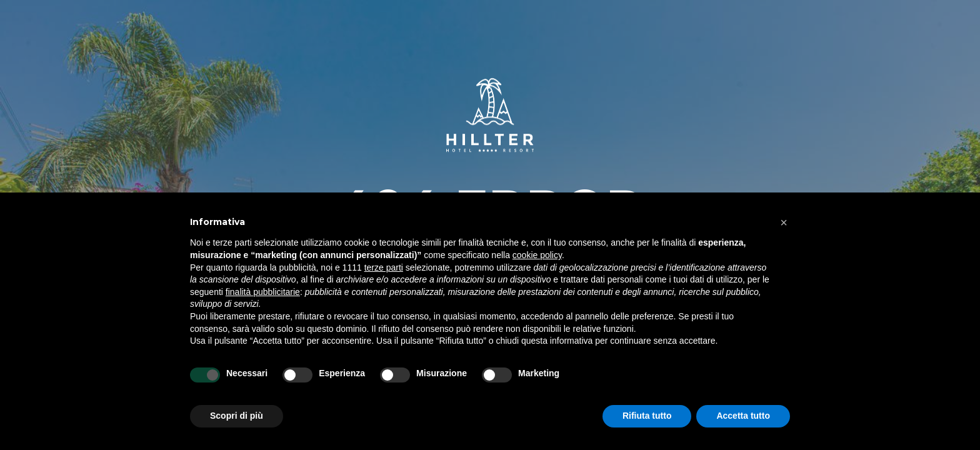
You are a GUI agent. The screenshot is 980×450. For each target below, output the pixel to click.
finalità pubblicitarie (263, 292)
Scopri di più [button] (237, 416)
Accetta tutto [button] (743, 416)
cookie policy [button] (537, 255)
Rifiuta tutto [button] (647, 416)
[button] (784, 222)
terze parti (384, 267)
